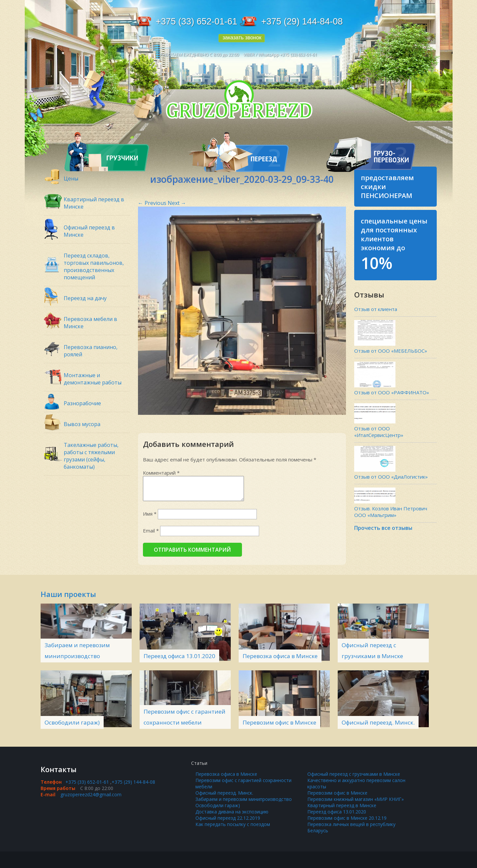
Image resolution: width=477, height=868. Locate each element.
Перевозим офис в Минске (279, 722)
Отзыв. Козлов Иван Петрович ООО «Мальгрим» (391, 512)
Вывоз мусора (82, 424)
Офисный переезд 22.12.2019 (228, 818)
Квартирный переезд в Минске (342, 805)
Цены (71, 178)
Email (151, 531)
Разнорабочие (82, 403)
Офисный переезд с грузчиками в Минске (354, 774)
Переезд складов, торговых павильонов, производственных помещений (94, 266)
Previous (152, 203)
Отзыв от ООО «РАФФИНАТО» (392, 392)
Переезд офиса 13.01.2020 (179, 656)
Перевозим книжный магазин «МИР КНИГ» (356, 799)
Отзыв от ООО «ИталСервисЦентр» (379, 432)
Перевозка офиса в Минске (280, 656)
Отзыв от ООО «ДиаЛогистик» (391, 477)
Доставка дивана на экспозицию (232, 812)
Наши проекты (68, 594)
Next (177, 203)
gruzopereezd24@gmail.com (91, 794)
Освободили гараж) (72, 722)
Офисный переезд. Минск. (378, 722)
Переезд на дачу (85, 298)
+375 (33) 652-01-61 (197, 21)
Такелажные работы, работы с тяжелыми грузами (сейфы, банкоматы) (91, 456)
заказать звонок (242, 38)
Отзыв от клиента (376, 309)
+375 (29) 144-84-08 (302, 21)
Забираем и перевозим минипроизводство (244, 799)
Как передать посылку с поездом (233, 824)
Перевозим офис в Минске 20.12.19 (347, 818)
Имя (150, 514)
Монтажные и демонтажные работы (93, 379)
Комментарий (161, 473)
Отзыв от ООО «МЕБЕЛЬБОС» (391, 351)
